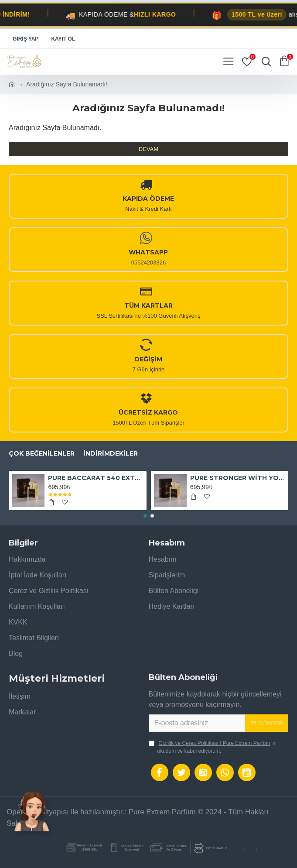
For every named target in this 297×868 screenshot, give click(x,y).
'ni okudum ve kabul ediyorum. (213, 747)
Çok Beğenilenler (42, 454)
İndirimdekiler (111, 454)
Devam (148, 149)
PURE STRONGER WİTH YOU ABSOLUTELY (238, 478)
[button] (145, 516)
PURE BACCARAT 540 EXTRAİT (96, 478)
